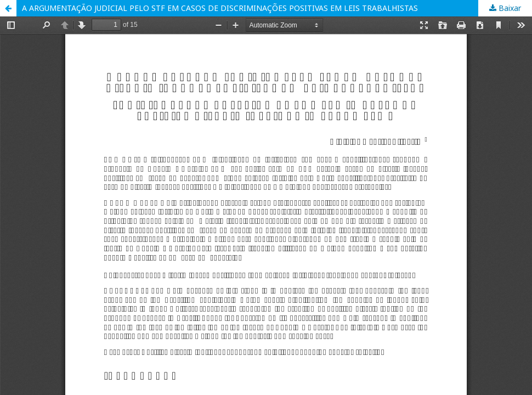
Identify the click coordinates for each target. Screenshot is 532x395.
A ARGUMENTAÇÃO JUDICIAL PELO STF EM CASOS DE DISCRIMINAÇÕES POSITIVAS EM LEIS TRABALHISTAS (220, 8)
